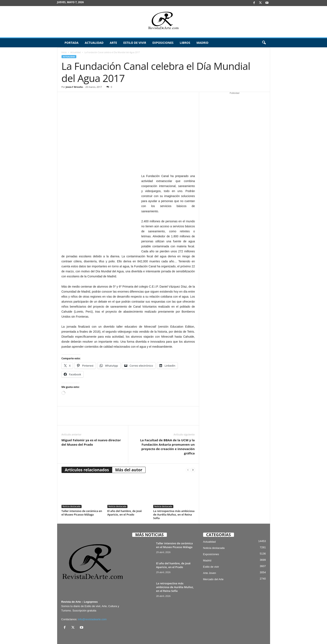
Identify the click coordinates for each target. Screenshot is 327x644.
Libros (185, 43)
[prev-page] (188, 455)
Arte (113, 43)
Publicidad (258, 634)
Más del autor (129, 455)
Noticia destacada (72, 491)
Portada (72, 43)
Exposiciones (163, 43)
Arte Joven (210, 558)
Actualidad (94, 43)
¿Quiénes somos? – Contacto (251, 639)
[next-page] (193, 455)
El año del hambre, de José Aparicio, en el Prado (125, 498)
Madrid (202, 43)
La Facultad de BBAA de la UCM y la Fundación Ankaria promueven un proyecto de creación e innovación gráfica (167, 432)
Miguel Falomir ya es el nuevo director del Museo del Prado (91, 427)
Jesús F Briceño (74, 87)
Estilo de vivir (135, 43)
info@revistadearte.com (92, 604)
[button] (264, 43)
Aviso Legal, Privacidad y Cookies (164, 634)
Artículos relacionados (87, 455)
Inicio (64, 52)
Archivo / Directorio (238, 634)
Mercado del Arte (213, 564)
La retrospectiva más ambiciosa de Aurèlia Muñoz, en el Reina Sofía (174, 499)
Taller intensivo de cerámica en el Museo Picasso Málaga (82, 498)
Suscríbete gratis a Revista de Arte (204, 634)
